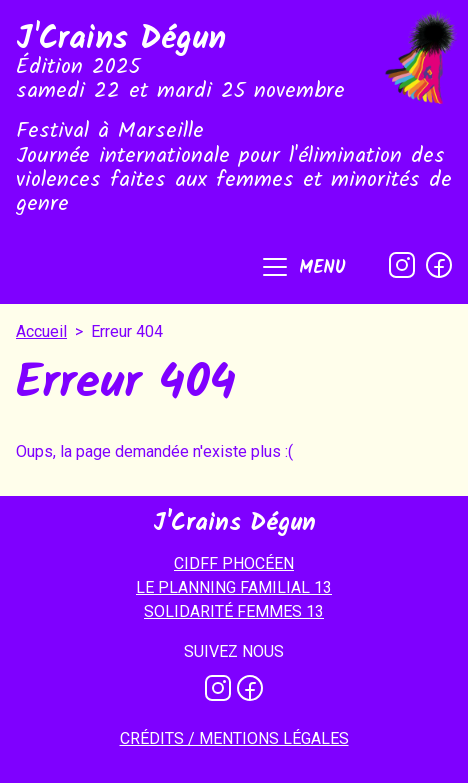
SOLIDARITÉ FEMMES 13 (234, 611)
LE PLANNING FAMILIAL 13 (234, 587)
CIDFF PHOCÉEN (234, 563)
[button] (302, 269)
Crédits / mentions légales (234, 738)
